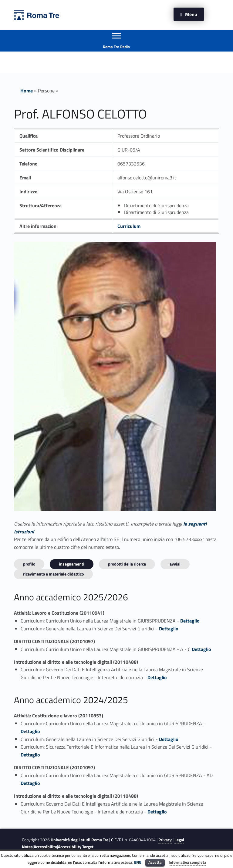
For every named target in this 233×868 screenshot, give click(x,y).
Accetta (155, 862)
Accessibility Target (76, 847)
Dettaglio (190, 621)
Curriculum (129, 226)
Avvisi (175, 564)
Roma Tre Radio (116, 47)
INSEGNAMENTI (72, 564)
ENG (138, 862)
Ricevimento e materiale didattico (53, 574)
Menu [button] (191, 14)
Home (27, 91)
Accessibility (45, 847)
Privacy (165, 840)
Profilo (29, 564)
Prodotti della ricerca (127, 564)
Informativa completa (187, 862)
